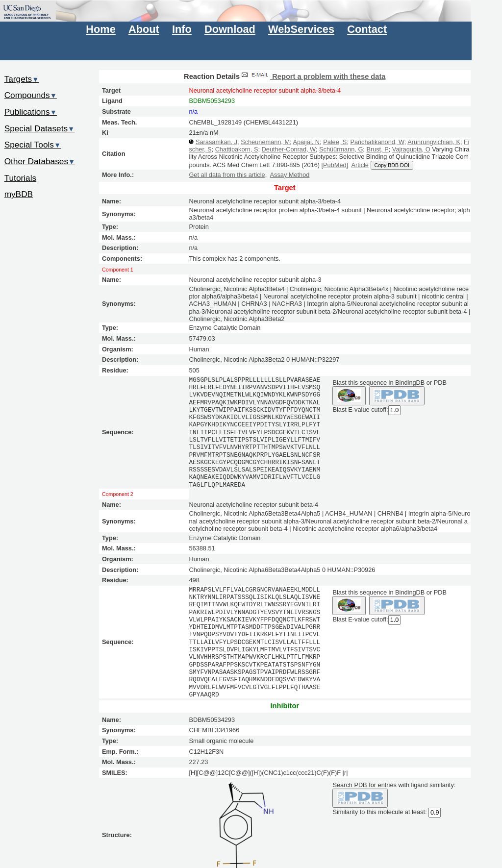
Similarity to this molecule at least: (379, 811)
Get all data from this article (227, 175)
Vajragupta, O (411, 149)
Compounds (31, 95)
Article (360, 165)
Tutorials (21, 178)
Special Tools (33, 145)
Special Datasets (40, 128)
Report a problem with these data (313, 76)
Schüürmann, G (341, 149)
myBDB (19, 194)
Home (100, 29)
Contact (367, 29)
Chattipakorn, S (237, 149)
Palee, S (335, 142)
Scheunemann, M (265, 142)
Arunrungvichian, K (434, 142)
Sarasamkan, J (216, 142)
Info (182, 29)
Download (230, 29)
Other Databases (40, 161)
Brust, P (377, 149)
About (144, 29)
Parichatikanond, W (377, 142)
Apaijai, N (306, 142)
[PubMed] (335, 165)
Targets (22, 79)
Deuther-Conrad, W (289, 149)
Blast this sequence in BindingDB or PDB (389, 383)
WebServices (301, 29)
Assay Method (290, 175)
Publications (31, 112)
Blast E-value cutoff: (360, 409)
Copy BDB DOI (392, 165)
